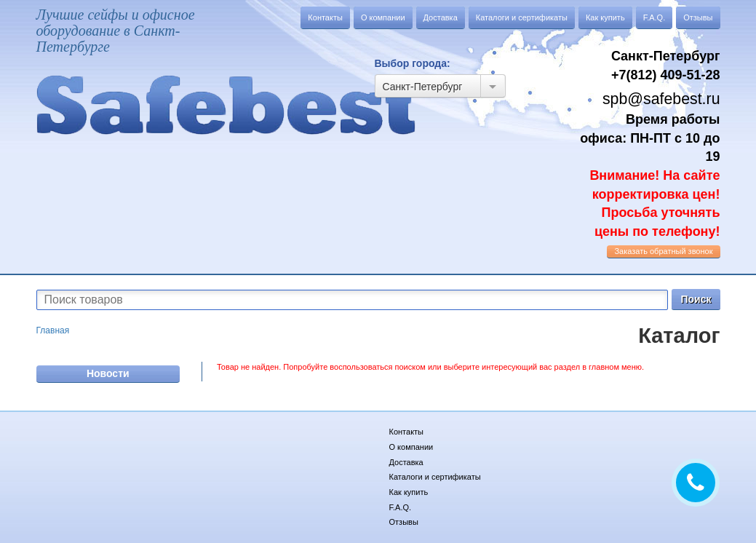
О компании (383, 17)
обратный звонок (663, 251)
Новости (108, 373)
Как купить (605, 17)
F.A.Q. (654, 17)
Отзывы (698, 17)
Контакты (325, 17)
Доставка (441, 17)
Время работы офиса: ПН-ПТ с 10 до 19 (650, 175)
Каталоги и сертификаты (522, 17)
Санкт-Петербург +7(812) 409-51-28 (666, 66)
